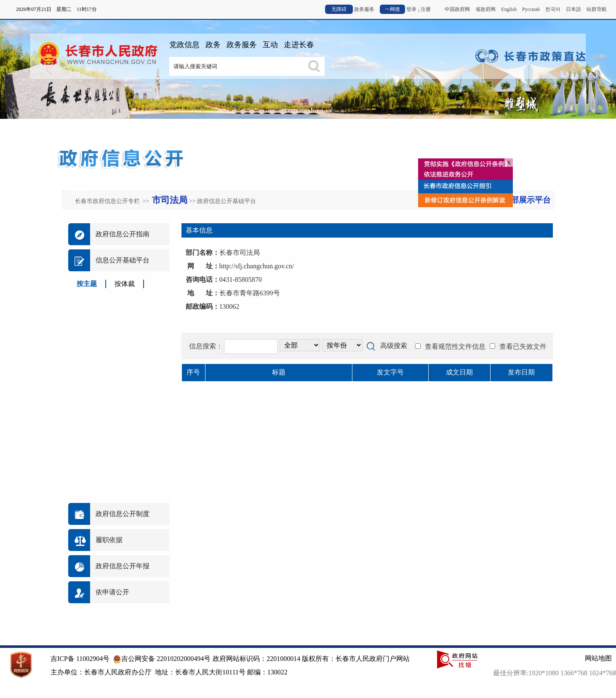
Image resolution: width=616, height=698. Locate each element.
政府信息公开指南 (123, 234)
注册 (426, 9)
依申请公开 (112, 592)
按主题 (87, 284)
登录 (411, 9)
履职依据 (109, 540)
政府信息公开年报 (123, 566)
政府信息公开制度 (123, 514)
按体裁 (125, 284)
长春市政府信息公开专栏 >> (113, 201)
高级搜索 (394, 346)
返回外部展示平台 (519, 200)
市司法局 (170, 200)
